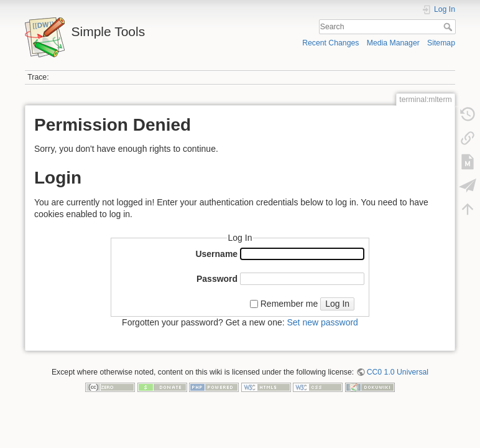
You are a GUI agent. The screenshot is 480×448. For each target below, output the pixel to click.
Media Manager (393, 43)
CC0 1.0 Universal (398, 372)
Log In (337, 304)
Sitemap (441, 43)
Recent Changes (330, 43)
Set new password (322, 322)
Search (449, 27)
